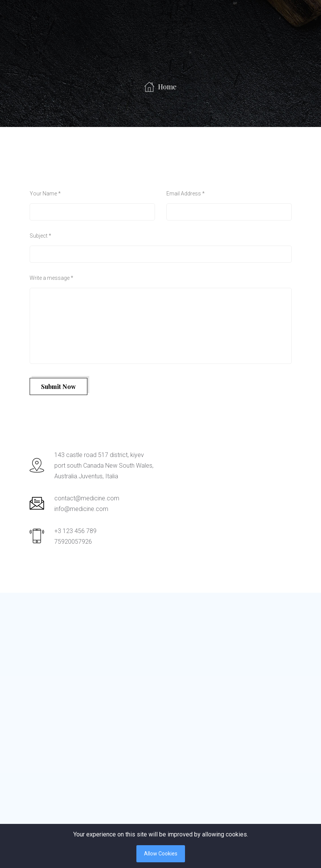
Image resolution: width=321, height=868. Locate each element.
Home (160, 87)
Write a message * (51, 278)
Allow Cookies (161, 854)
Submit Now (59, 386)
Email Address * (186, 194)
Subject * (40, 236)
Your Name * (45, 194)
